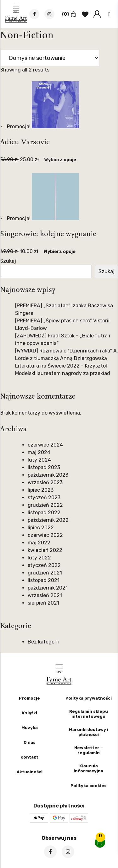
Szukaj (8, 261)
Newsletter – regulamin (89, 750)
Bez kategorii (43, 642)
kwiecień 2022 (45, 550)
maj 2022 (39, 543)
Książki (30, 713)
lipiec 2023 (41, 490)
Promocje (29, 698)
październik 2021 (48, 588)
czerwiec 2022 (45, 535)
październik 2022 (48, 520)
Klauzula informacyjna (88, 768)
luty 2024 (39, 460)
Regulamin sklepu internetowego (89, 714)
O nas (30, 742)
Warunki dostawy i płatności (89, 732)
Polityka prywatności (89, 698)
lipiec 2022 (41, 528)
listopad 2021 (44, 580)
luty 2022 (39, 558)
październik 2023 (48, 475)
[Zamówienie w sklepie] (50, 58)
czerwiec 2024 (45, 445)
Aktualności (30, 772)
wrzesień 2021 (45, 595)
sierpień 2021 (43, 603)
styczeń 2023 (44, 498)
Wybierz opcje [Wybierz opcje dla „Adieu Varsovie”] (60, 160)
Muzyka (30, 728)
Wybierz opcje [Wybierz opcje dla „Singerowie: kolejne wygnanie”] (60, 252)
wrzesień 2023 (45, 482)
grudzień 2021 (45, 573)
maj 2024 (39, 452)
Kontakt (29, 757)
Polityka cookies (89, 786)
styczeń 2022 (44, 565)
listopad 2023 (44, 467)
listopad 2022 (44, 513)
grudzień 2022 (45, 505)
